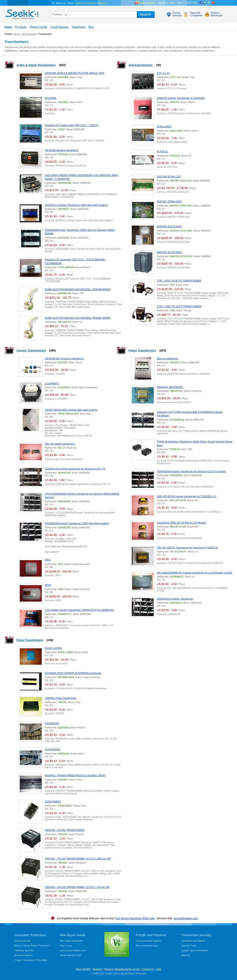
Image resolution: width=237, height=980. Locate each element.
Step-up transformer (168, 358)
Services (97, 969)
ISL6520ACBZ (52, 749)
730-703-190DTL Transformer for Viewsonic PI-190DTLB (187, 548)
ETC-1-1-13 (163, 73)
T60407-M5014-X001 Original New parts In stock (71, 410)
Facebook (201, 3)
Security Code (189, 946)
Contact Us (148, 969)
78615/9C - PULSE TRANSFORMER (65, 830)
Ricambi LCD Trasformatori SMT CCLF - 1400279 (71, 125)
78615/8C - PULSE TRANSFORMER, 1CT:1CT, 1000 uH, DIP (78, 859)
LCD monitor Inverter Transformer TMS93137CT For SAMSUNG (79, 610)
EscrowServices (177, 14)
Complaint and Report (193, 941)
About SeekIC (83, 969)
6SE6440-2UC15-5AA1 (169, 226)
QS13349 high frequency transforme (64, 358)
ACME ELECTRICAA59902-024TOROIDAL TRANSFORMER (78, 289)
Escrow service (23, 941)
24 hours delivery (24, 955)
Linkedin (205, 3)
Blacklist (186, 955)
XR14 (48, 560)
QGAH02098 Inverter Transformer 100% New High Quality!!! (77, 523)
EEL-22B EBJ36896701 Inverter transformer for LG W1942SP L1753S (194, 573)
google (213, 3)
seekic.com (22, 13)
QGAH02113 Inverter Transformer (175, 599)
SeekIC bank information (195, 950)
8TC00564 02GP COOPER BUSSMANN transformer (73, 673)
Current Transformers (31, 350)
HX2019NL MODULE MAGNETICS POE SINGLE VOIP (75, 73)
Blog (91, 27)
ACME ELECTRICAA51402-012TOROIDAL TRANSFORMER (78, 318)
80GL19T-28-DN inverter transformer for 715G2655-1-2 (186, 496)
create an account (84, 3)
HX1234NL (51, 98)
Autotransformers (141, 65)
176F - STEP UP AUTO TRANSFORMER (179, 281)
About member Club (71, 955)
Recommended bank (147, 946)
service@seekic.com (186, 918)
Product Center (39, 27)
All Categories (29, 34)
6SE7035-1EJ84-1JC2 (169, 176)
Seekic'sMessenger (217, 14)
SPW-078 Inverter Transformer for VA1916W (181, 98)
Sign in (101, 3)
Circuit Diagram (60, 27)
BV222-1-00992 (53, 648)
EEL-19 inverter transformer (60, 444)
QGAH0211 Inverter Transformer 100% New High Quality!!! (76, 205)
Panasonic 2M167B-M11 (170, 387)
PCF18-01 (162, 151)
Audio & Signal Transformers (36, 65)
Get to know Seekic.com (73, 950)
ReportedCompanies (196, 14)
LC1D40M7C (52, 383)
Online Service (148, 3)
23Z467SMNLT (53, 802)
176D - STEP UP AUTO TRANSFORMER (179, 306)
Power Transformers (142, 350)
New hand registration (72, 941)
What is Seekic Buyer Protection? (32, 946)
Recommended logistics (149, 941)
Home (8, 27)
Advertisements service (127, 969)
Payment (109, 969)
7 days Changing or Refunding (31, 960)
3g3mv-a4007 (164, 127)
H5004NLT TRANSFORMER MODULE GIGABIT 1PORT (75, 775)
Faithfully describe (24, 950)
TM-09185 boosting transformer (62, 150)
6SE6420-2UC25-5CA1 (169, 252)
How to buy (66, 946)
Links (158, 969)
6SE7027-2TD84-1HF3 (169, 201)
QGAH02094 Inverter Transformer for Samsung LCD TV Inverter (191, 471)
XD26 (48, 585)
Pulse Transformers (30, 640)
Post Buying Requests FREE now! (135, 918)
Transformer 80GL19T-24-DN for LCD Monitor (181, 523)
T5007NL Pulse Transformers (61, 698)
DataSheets (79, 27)
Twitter (209, 3)
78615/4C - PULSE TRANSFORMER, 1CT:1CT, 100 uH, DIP (77, 887)
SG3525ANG (52, 723)
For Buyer (21, 27)
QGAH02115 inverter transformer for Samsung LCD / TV (75, 469)
